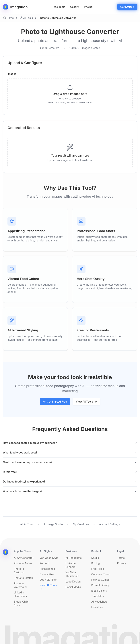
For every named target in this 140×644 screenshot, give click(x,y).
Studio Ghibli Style (22, 603)
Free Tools (59, 7)
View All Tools (87, 402)
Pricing (88, 7)
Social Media (73, 587)
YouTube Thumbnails (72, 574)
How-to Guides (100, 580)
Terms (121, 558)
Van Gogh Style (49, 558)
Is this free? (70, 472)
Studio (95, 558)
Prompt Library (100, 585)
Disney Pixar (47, 574)
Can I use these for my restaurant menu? (70, 462)
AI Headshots (73, 558)
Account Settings (109, 524)
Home (8, 18)
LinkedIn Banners (71, 565)
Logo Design (73, 581)
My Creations (81, 524)
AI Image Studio (53, 524)
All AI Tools (27, 524)
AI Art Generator (24, 558)
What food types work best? (70, 452)
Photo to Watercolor (20, 585)
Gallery (74, 7)
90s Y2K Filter (48, 580)
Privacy (121, 563)
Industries (97, 607)
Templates (98, 596)
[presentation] (70, 94)
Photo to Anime (23, 563)
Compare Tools (100, 574)
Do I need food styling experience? (70, 481)
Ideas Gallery (99, 591)
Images (12, 74)
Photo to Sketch (23, 578)
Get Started (127, 7)
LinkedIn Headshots (20, 594)
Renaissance (47, 569)
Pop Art (44, 563)
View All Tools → (48, 587)
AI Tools (26, 18)
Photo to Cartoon (19, 571)
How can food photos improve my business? (70, 443)
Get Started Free (55, 402)
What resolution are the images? (70, 491)
